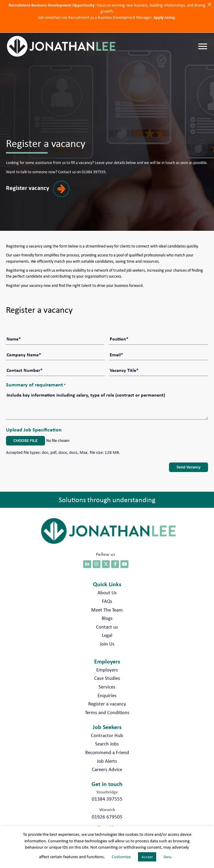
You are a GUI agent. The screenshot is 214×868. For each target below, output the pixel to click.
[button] (42, 193)
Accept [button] (147, 857)
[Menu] (203, 47)
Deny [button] (168, 857)
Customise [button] (121, 857)
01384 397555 (107, 791)
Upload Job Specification (34, 421)
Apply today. (165, 17)
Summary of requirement (36, 376)
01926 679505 (107, 809)
